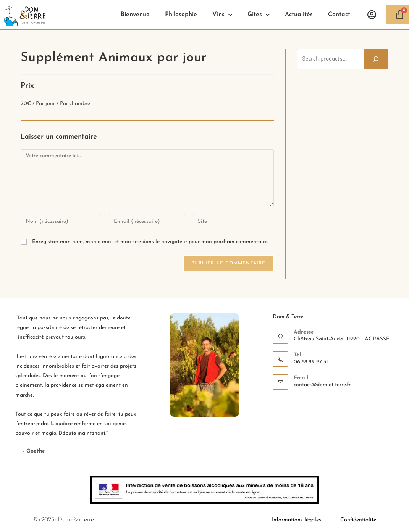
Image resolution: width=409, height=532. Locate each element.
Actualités (299, 15)
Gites (259, 15)
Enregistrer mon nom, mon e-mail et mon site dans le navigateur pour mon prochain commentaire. (150, 242)
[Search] (376, 59)
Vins (222, 15)
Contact (339, 15)
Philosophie (181, 15)
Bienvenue (135, 15)
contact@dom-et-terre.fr (322, 385)
